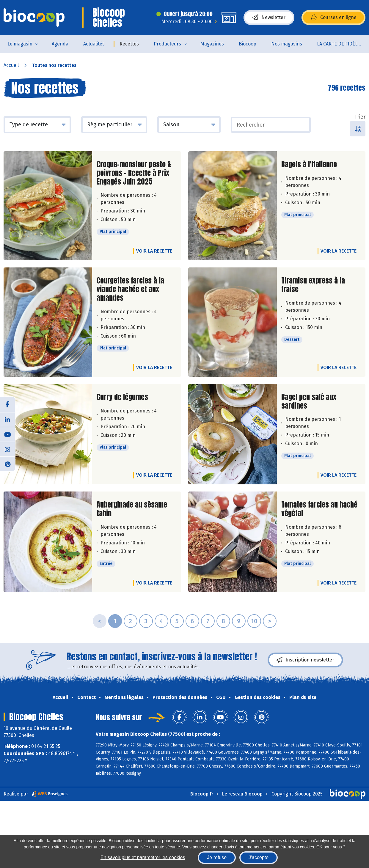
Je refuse (217, 857)
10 (254, 621)
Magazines (212, 44)
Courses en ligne (333, 18)
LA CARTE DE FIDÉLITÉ (341, 44)
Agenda (60, 44)
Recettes (129, 44)
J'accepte (259, 857)
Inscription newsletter (305, 660)
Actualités (94, 44)
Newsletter (269, 18)
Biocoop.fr (202, 794)
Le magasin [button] (20, 44)
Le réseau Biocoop (242, 794)
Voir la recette (154, 251)
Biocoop (248, 44)
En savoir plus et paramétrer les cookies (143, 857)
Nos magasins (287, 44)
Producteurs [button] (167, 44)
